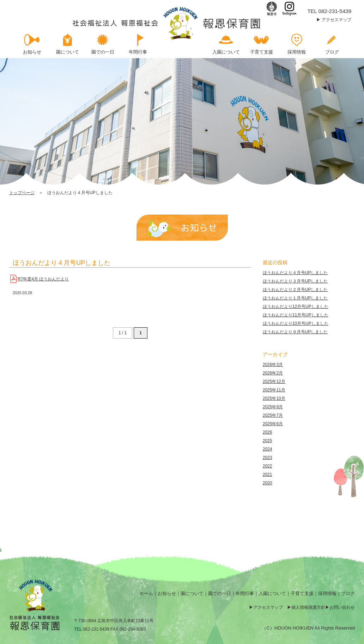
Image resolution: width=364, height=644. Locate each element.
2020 (268, 483)
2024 (268, 449)
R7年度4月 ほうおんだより (43, 279)
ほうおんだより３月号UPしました (295, 281)
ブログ (348, 593)
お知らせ (167, 593)
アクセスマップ (336, 20)
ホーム (146, 593)
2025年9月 (273, 407)
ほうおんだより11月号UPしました (296, 315)
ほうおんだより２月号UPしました (295, 290)
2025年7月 (273, 415)
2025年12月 (274, 382)
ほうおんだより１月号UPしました (295, 298)
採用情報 (327, 593)
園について (192, 593)
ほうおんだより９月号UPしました (295, 332)
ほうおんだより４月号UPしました (62, 263)
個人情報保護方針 (308, 607)
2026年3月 (273, 365)
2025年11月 (274, 390)
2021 (268, 475)
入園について (272, 593)
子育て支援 (302, 593)
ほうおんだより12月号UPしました (296, 306)
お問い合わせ (342, 607)
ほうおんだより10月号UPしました (296, 323)
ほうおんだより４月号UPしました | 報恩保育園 (167, 23)
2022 (268, 466)
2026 (268, 432)
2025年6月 (273, 424)
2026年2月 (273, 373)
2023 (268, 458)
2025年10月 (274, 398)
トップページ (22, 193)
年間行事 (245, 593)
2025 (268, 441)
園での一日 (220, 593)
